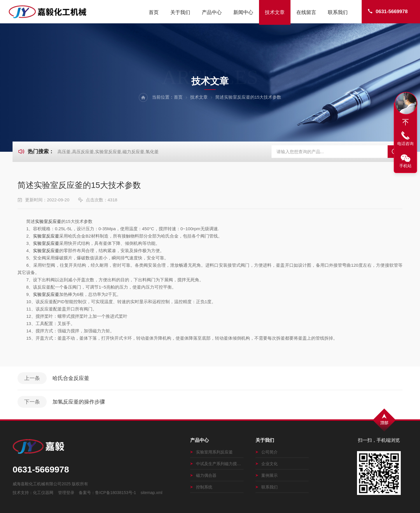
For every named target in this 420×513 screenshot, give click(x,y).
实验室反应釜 (48, 221)
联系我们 (338, 12)
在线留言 (306, 12)
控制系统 (201, 487)
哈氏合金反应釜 (71, 378)
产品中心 (212, 12)
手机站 (405, 166)
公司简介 (267, 452)
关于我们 (180, 12)
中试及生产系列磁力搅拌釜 (217, 464)
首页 (154, 12)
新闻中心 (243, 12)
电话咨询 (405, 144)
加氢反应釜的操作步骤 (79, 402)
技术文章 (275, 12)
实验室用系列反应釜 (211, 452)
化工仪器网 (43, 493)
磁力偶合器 (203, 475)
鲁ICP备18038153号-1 (116, 493)
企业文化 (267, 464)
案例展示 (267, 475)
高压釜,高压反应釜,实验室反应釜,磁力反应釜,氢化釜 (108, 152)
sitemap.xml (152, 493)
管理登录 (66, 493)
